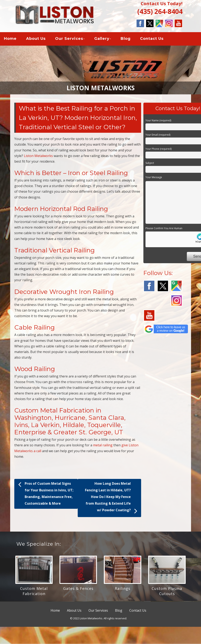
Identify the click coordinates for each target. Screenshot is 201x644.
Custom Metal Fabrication (34, 592)
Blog (126, 39)
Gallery (102, 39)
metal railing (103, 446)
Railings (123, 589)
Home (10, 39)
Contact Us (152, 39)
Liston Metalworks (38, 157)
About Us (36, 39)
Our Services (69, 39)
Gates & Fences (78, 589)
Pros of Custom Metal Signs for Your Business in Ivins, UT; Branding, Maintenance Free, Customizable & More (46, 494)
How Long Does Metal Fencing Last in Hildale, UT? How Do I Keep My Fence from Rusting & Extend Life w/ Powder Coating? (111, 499)
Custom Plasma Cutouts (167, 592)
